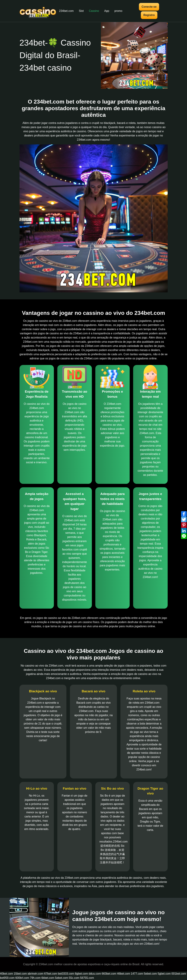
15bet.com (20, 974)
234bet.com (66, 11)
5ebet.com (150, 974)
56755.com (87, 978)
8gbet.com (81, 974)
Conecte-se (149, 7)
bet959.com (7, 978)
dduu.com (95, 974)
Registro (149, 15)
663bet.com (109, 974)
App (107, 11)
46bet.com (124, 974)
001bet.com (179, 974)
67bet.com (51, 974)
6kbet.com (48, 978)
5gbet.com (164, 974)
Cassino (94, 11)
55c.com (74, 978)
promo (118, 11)
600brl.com (22, 978)
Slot (81, 11)
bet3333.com (66, 974)
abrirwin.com (35, 974)
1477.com (137, 974)
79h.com (35, 978)
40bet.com (7, 974)
